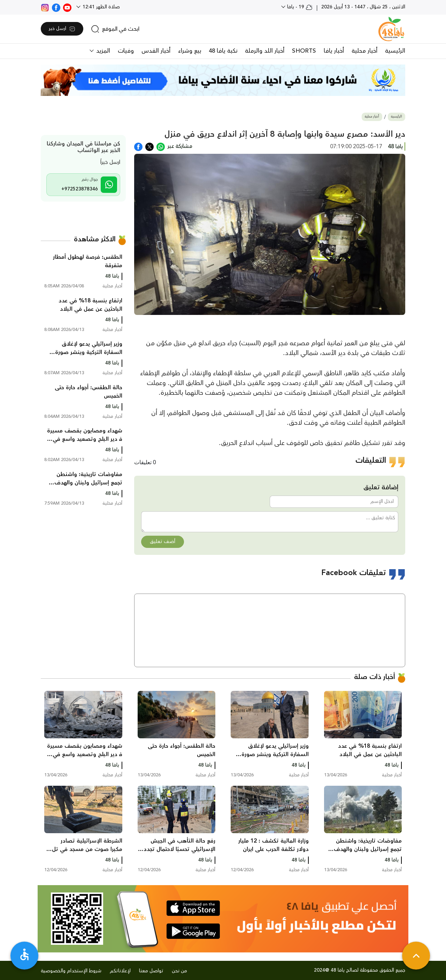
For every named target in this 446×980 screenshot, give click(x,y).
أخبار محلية (364, 51)
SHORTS (304, 51)
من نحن (179, 971)
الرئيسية (395, 51)
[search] (115, 29)
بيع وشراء (190, 51)
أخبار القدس (156, 51)
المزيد (102, 51)
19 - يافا (299, 7)
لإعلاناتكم (120, 971)
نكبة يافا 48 (223, 51)
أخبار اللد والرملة (265, 51)
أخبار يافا (334, 51)
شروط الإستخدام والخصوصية (71, 971)
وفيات (126, 51)
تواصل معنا (151, 971)
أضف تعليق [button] (163, 542)
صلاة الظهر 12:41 (101, 7)
